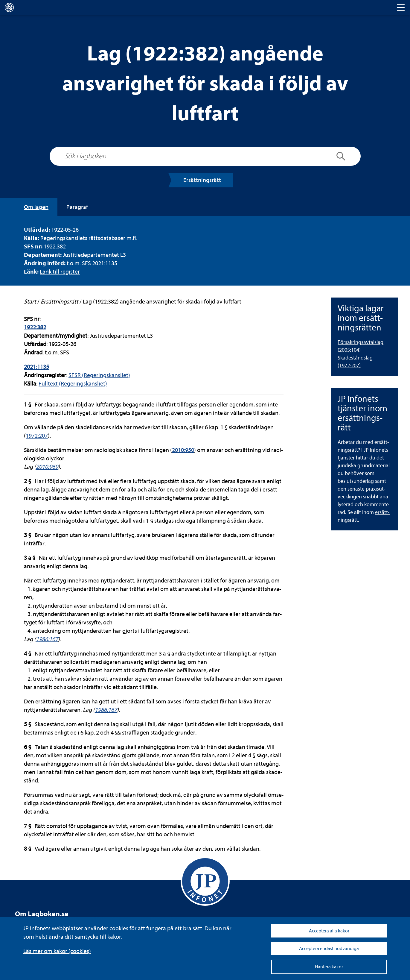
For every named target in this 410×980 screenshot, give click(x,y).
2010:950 (183, 450)
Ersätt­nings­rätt (202, 180)
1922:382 (35, 327)
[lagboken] (9, 7)
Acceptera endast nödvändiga (329, 949)
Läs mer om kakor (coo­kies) (57, 951)
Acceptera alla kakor (329, 931)
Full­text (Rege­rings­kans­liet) (73, 384)
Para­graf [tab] (77, 207)
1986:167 (47, 639)
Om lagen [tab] (36, 207)
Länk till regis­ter (60, 272)
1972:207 (37, 436)
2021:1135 (36, 367)
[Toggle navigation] (401, 7)
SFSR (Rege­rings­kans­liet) (99, 375)
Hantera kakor (329, 967)
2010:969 (47, 467)
